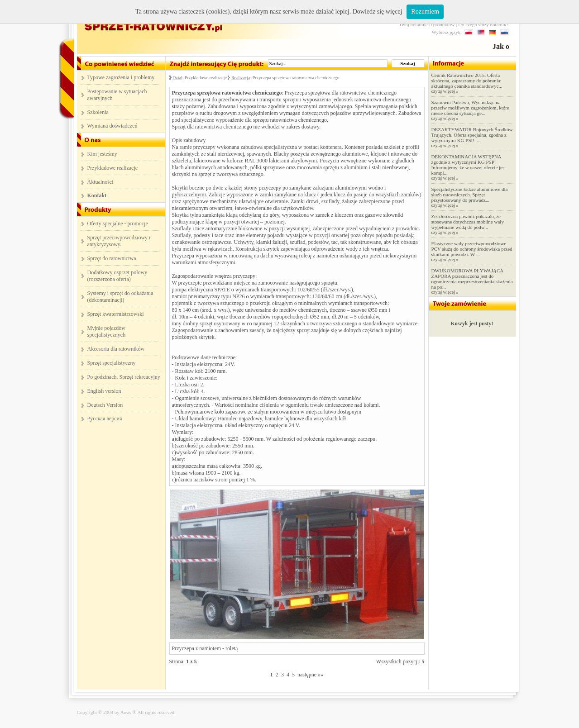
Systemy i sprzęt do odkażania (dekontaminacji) (120, 297)
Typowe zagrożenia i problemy (121, 77)
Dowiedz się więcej (378, 12)
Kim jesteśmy (102, 154)
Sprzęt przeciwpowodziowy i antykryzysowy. (119, 241)
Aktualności (100, 182)
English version (104, 391)
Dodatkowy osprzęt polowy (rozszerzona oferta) (117, 276)
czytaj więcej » (445, 91)
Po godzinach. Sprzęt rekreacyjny (124, 377)
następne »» (310, 675)
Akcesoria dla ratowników (116, 349)
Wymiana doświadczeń (112, 126)
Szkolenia (98, 112)
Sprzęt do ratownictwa (112, 258)
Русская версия (105, 419)
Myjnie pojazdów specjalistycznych (107, 331)
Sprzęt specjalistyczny (112, 363)
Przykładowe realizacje (113, 168)
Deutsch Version (105, 405)
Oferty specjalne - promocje (118, 224)
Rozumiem (425, 12)
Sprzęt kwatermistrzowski (116, 314)
